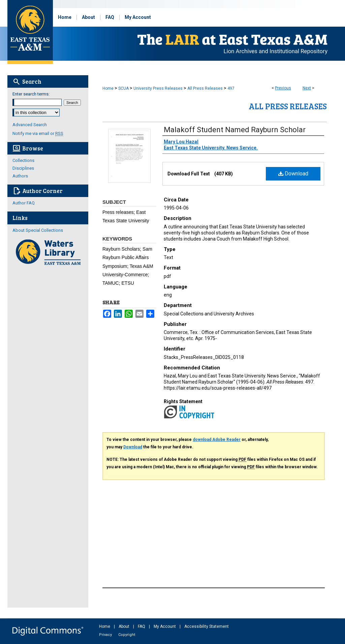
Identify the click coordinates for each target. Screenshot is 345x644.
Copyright (127, 635)
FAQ (142, 626)
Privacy (106, 635)
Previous (283, 88)
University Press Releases (158, 88)
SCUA (123, 88)
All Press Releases (205, 88)
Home (108, 88)
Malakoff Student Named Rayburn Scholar (235, 130)
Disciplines (23, 168)
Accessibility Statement (207, 626)
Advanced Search (30, 125)
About (124, 626)
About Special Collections (38, 230)
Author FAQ (24, 203)
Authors (20, 176)
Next (307, 88)
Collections (23, 160)
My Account (165, 626)
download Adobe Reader (217, 440)
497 (231, 88)
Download (293, 174)
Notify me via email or (38, 133)
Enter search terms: (31, 94)
